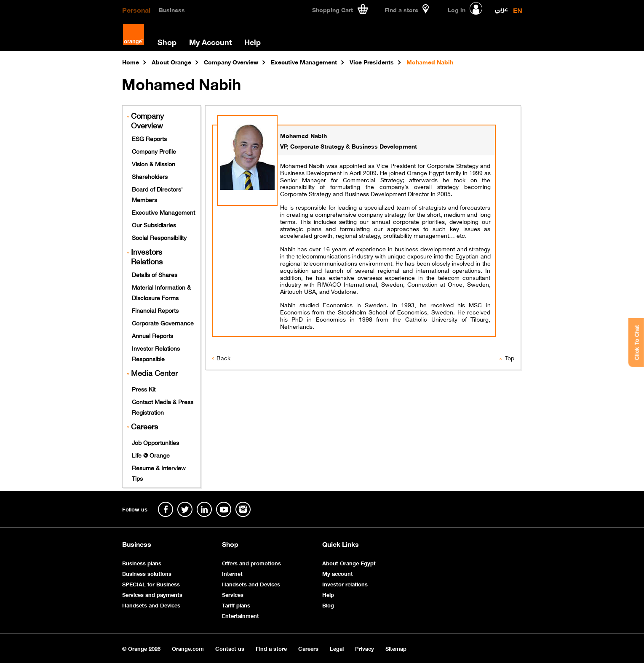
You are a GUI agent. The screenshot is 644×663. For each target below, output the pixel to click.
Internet (232, 573)
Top (510, 357)
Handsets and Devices (151, 605)
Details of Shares (155, 274)
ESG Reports (149, 138)
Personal (136, 9)
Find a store (271, 648)
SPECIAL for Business (151, 584)
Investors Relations (147, 256)
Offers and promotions (251, 563)
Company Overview (147, 120)
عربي (501, 7)
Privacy (365, 648)
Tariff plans (236, 605)
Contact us (230, 648)
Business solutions (147, 573)
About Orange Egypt (349, 563)
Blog (328, 605)
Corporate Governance (163, 322)
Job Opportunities (155, 442)
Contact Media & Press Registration (163, 406)
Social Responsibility (159, 237)
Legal (337, 648)
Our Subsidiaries (154, 224)
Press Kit (144, 389)
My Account (210, 42)
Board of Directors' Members (157, 194)
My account (338, 573)
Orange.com (188, 648)
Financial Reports (155, 310)
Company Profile (154, 151)
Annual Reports (152, 335)
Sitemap (396, 648)
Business (172, 9)
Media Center (154, 373)
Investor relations (345, 584)
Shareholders (150, 176)
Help (253, 42)
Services (233, 594)
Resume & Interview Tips (159, 473)
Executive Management (163, 212)
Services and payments (152, 594)
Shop (167, 42)
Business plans (142, 563)
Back (223, 357)
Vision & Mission (154, 163)
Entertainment (240, 615)
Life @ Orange (151, 455)
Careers (144, 426)
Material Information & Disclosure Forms (161, 292)
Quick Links (341, 544)
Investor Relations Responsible (156, 353)
